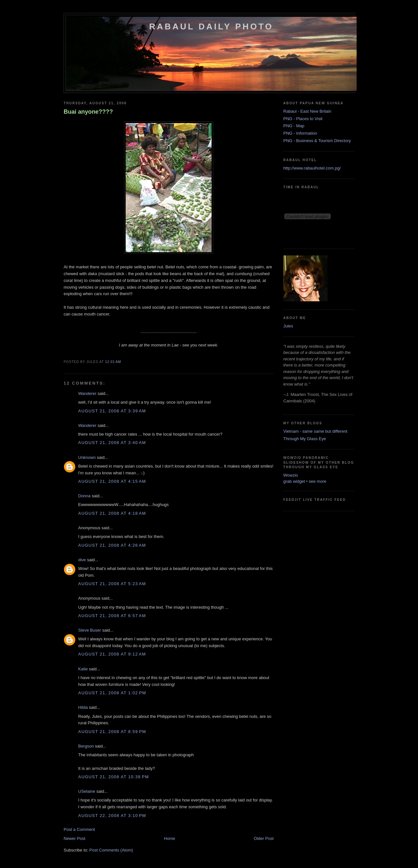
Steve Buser (90, 630)
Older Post (264, 838)
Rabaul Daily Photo (211, 26)
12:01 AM (113, 362)
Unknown (87, 457)
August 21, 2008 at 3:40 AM (112, 443)
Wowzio (291, 475)
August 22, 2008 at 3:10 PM (112, 816)
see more (318, 481)
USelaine (87, 791)
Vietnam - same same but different (315, 431)
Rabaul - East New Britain (307, 111)
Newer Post (74, 838)
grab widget (294, 481)
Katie (83, 669)
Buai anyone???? (88, 112)
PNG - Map (294, 126)
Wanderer (87, 393)
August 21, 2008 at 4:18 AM (112, 513)
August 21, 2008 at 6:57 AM (112, 616)
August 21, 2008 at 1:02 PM (112, 693)
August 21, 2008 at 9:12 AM (112, 654)
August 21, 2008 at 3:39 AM (112, 411)
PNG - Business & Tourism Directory (317, 141)
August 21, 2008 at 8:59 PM (112, 732)
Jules (288, 326)
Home (170, 838)
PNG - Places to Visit (303, 119)
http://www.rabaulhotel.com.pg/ (312, 168)
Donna (84, 496)
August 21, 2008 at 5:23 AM (112, 584)
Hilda (83, 707)
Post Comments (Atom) (111, 850)
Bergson (86, 746)
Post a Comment (79, 829)
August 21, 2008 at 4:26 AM (112, 545)
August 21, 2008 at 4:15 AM (112, 481)
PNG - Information (300, 133)
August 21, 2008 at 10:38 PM (114, 777)
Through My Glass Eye (305, 439)
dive (82, 560)
